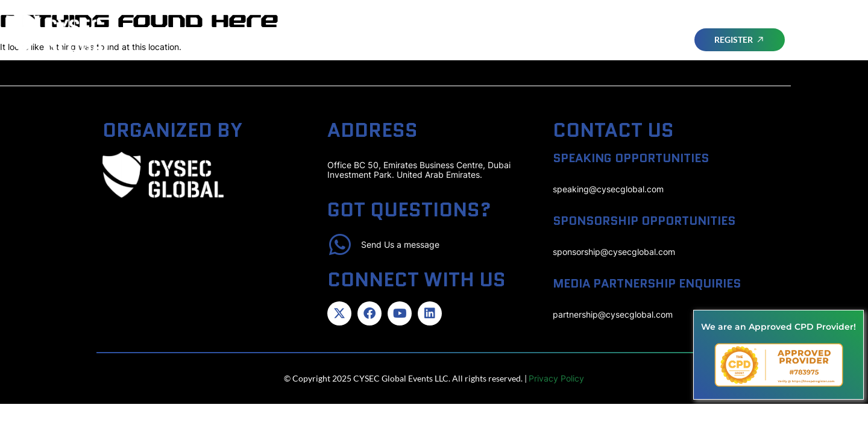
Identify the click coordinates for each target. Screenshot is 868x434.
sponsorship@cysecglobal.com (614, 252)
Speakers (606, 26)
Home (413, 26)
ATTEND (458, 26)
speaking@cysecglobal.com (608, 189)
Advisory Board (530, 26)
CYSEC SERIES (711, 53)
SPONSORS (666, 26)
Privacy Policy (556, 379)
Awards (722, 26)
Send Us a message (401, 244)
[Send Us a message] (340, 245)
